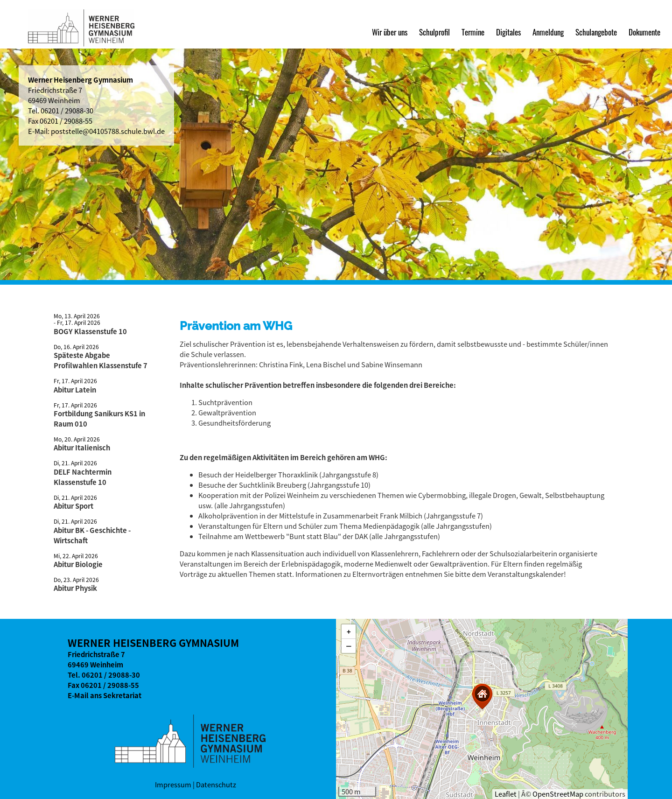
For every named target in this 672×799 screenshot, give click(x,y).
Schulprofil (434, 32)
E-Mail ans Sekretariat (105, 695)
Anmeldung (548, 32)
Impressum (173, 785)
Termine (473, 32)
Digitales (508, 32)
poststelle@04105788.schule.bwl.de (108, 131)
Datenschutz (216, 785)
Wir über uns (390, 32)
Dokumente (644, 32)
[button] (482, 697)
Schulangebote (596, 32)
